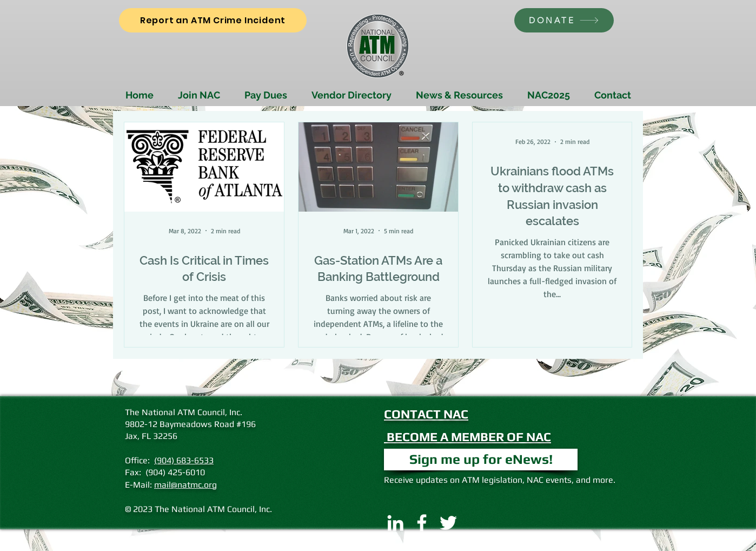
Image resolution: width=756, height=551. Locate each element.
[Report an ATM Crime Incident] (213, 20)
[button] (481, 460)
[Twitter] (448, 523)
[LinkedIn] (395, 523)
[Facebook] (422, 523)
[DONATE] (564, 20)
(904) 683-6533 (184, 460)
